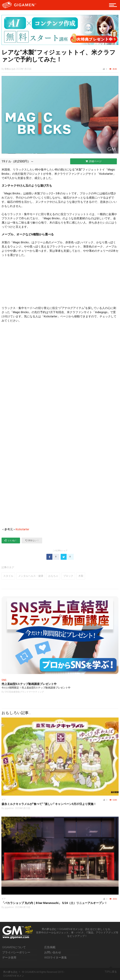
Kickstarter (22, 529)
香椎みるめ (10, 69)
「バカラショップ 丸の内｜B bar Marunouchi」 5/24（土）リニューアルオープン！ (54, 903)
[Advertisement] (60, 283)
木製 (81, 576)
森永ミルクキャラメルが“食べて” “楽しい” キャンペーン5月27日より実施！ (49, 804)
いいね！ (11, 540)
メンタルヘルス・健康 (31, 576)
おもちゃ (53, 576)
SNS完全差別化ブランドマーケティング (24, 692)
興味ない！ (32, 540)
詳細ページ (94, 161)
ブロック (68, 576)
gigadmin (9, 808)
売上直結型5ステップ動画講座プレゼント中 (29, 684)
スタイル (8, 576)
